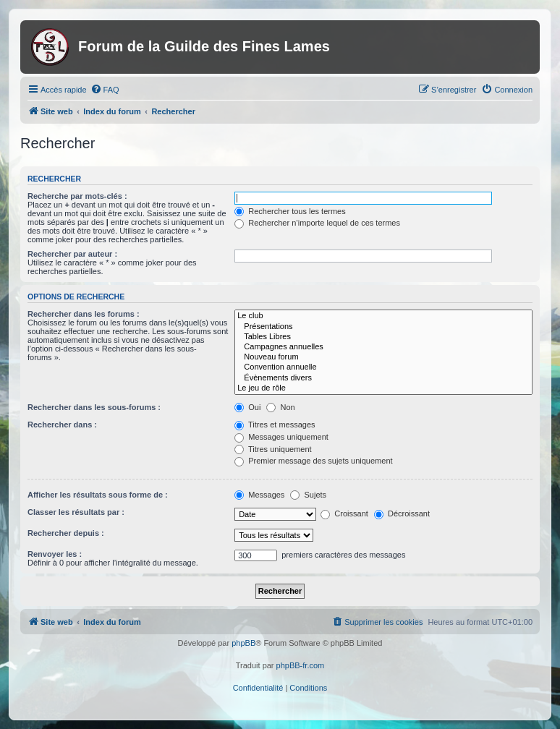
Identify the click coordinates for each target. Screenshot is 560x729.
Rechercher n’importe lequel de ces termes (317, 223)
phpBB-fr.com (301, 665)
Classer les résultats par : (76, 512)
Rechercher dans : (62, 425)
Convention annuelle (383, 367)
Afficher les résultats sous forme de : (98, 495)
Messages (259, 495)
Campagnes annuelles (383, 347)
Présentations (383, 327)
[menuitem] (105, 90)
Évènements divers (383, 378)
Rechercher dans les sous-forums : (94, 407)
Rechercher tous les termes (290, 211)
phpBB (243, 643)
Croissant (344, 513)
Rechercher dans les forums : (84, 314)
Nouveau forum (383, 357)
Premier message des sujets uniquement (313, 461)
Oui (247, 407)
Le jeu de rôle (383, 388)
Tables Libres (383, 337)
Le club (383, 316)
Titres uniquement (273, 449)
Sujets (308, 495)
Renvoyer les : (55, 554)
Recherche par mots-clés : (77, 196)
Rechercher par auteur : (72, 254)
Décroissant (402, 513)
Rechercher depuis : (66, 533)
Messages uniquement (281, 437)
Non (280, 407)
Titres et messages (275, 425)
